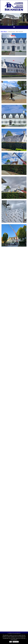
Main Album (4, 32)
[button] (14, 27)
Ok (11, 642)
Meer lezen (16, 642)
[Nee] (26, 639)
